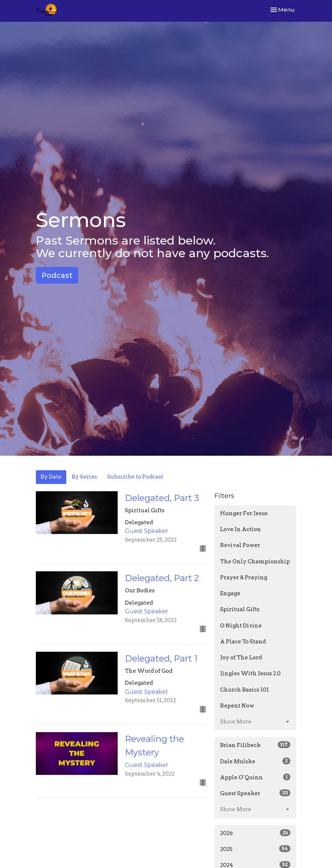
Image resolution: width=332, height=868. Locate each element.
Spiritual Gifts (240, 609)
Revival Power (240, 545)
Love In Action (241, 529)
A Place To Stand (243, 642)
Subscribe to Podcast (135, 477)
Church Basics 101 (245, 690)
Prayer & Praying (244, 577)
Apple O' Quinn (255, 777)
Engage (230, 593)
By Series (84, 477)
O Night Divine (241, 626)
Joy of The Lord (241, 658)
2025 (255, 849)
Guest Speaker (255, 793)
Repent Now (237, 706)
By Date (51, 477)
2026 (255, 833)
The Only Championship (255, 562)
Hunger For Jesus (244, 513)
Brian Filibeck (255, 745)
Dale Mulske (255, 761)
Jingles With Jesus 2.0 (250, 673)
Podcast (57, 275)
